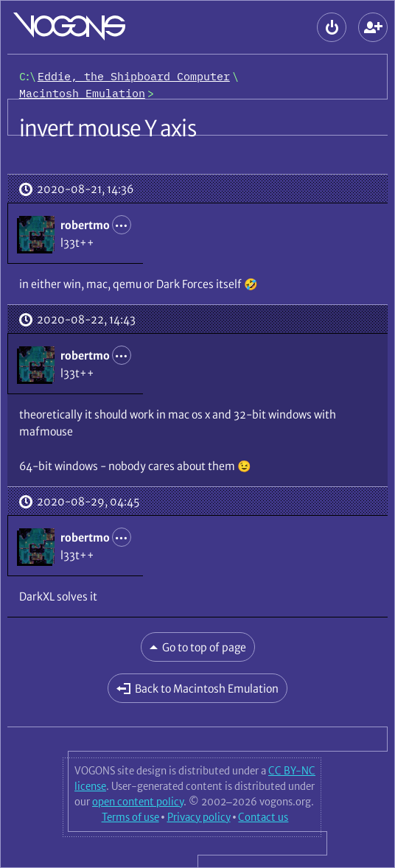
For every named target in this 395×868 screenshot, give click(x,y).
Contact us (263, 817)
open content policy (138, 802)
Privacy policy (199, 817)
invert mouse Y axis (108, 128)
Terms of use (130, 817)
